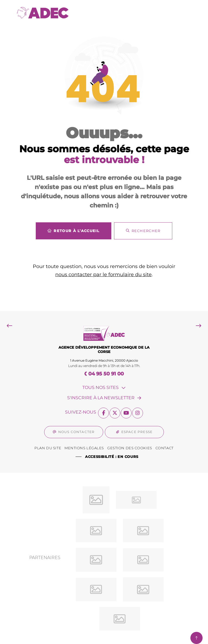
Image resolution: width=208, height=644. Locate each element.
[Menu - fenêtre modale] (182, 13)
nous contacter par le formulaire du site (103, 275)
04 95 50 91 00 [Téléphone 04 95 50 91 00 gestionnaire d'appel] (106, 374)
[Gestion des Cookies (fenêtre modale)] (130, 448)
